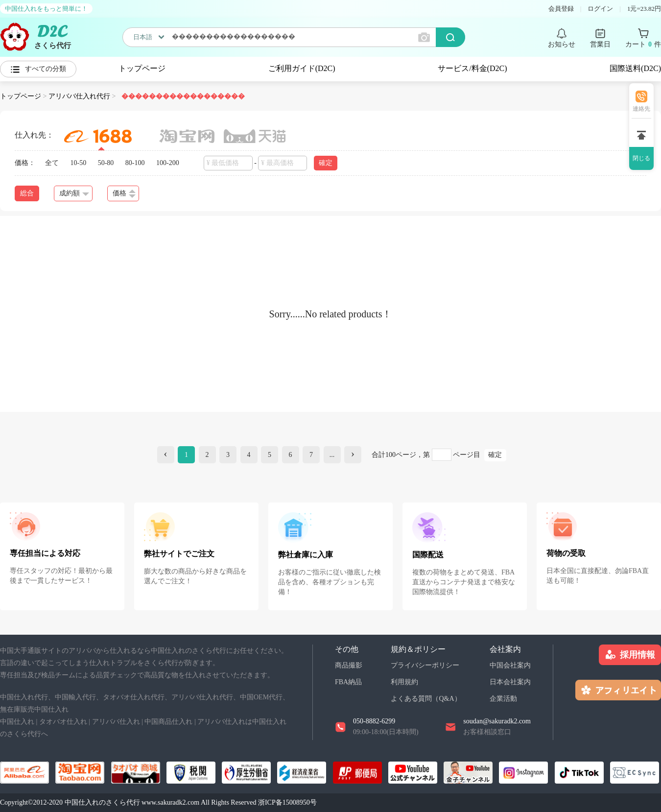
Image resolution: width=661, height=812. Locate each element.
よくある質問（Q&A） (426, 699)
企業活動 (503, 699)
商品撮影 (349, 665)
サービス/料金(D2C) (472, 68)
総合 (27, 193)
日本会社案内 (510, 682)
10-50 (79, 163)
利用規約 (404, 682)
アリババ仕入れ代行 (79, 96)
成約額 (74, 193)
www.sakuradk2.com (170, 802)
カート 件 (643, 45)
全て (52, 163)
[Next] (353, 455)
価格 (124, 194)
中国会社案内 (510, 665)
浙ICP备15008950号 (287, 802)
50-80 (106, 163)
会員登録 (561, 9)
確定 (326, 163)
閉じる (641, 158)
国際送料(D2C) (635, 68)
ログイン (600, 9)
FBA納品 (348, 682)
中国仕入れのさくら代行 (102, 802)
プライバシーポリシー (425, 665)
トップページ (142, 68)
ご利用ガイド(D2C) (302, 68)
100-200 (168, 163)
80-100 (135, 163)
